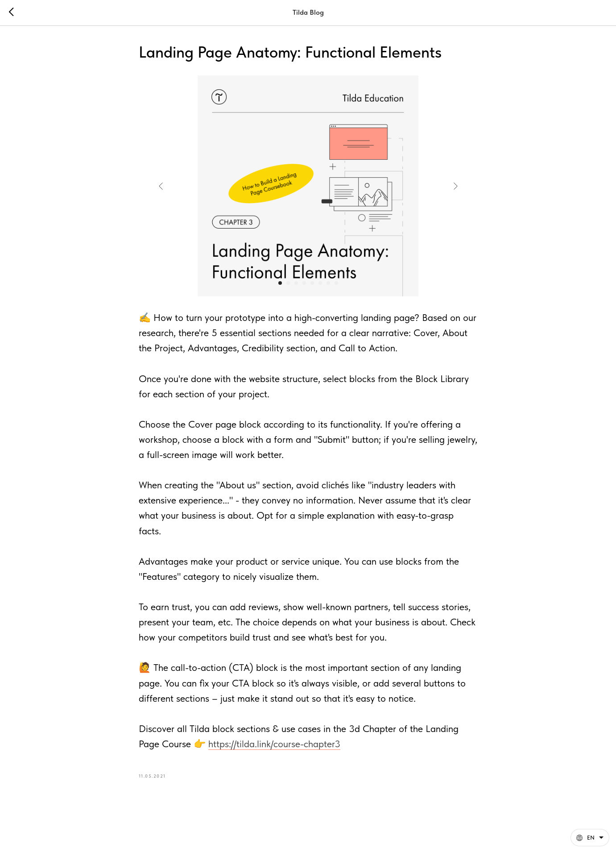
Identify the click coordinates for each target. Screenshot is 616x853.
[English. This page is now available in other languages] (590, 838)
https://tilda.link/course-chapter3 (274, 744)
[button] (590, 838)
